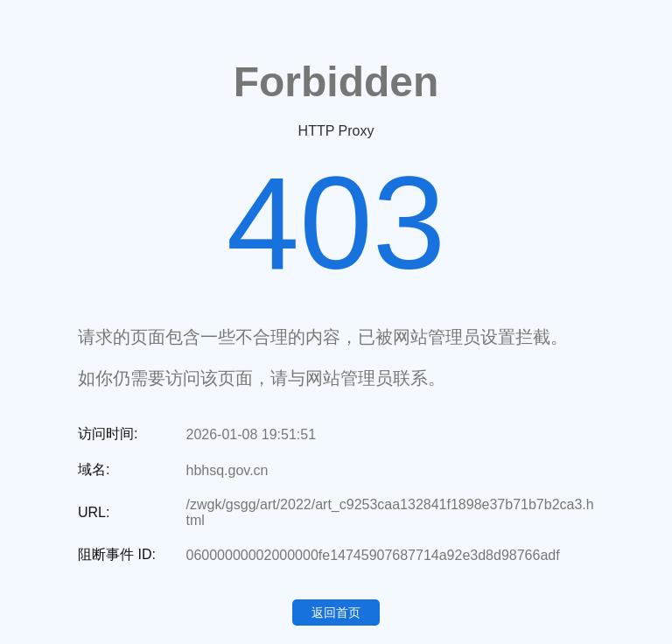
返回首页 (336, 612)
